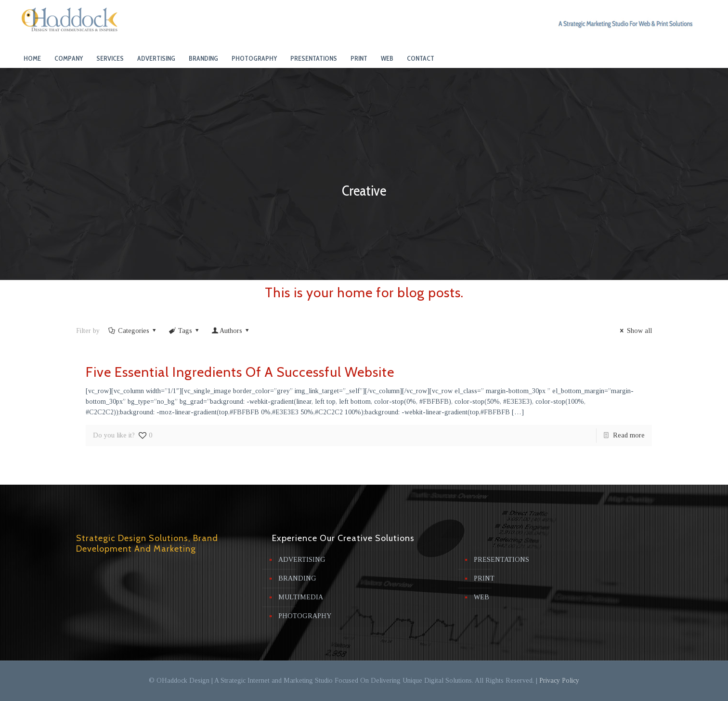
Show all (635, 331)
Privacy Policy (559, 681)
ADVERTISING (302, 560)
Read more (629, 435)
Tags (184, 331)
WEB (481, 597)
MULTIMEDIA (301, 597)
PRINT (484, 578)
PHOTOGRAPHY (305, 616)
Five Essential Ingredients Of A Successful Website (240, 372)
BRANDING (297, 578)
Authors (231, 331)
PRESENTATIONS (501, 560)
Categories (133, 331)
